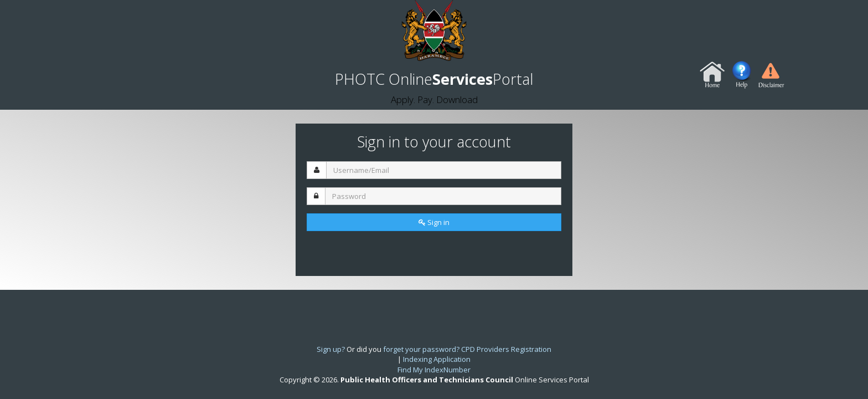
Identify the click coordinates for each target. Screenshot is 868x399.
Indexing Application (437, 359)
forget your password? (421, 349)
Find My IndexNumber (434, 370)
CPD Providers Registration (506, 349)
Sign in (434, 222)
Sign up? (331, 349)
